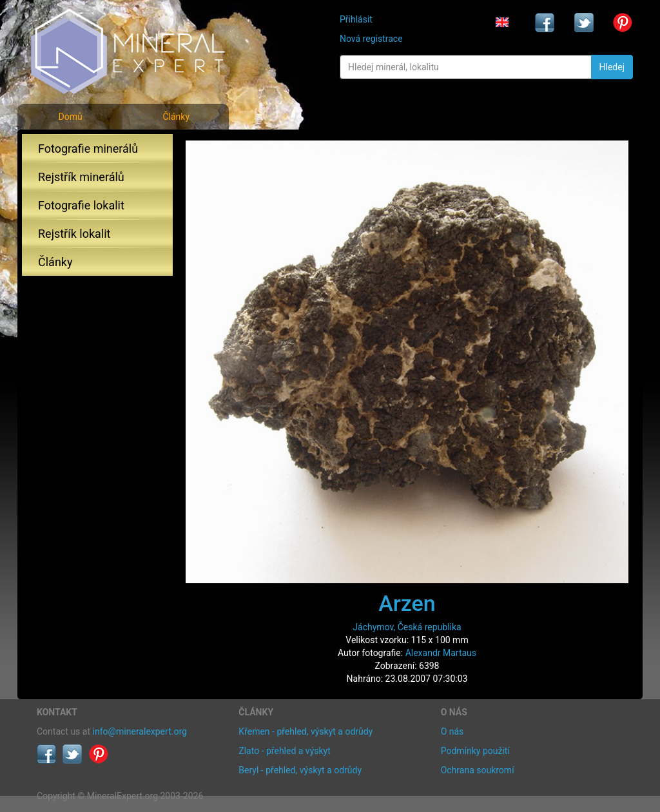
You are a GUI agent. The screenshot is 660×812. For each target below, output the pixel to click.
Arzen (407, 603)
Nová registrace (371, 39)
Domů (70, 117)
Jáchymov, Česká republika (407, 627)
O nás (452, 731)
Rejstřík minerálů (81, 177)
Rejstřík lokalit (74, 234)
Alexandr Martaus (441, 653)
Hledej (612, 67)
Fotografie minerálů (88, 149)
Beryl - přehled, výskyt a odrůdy (300, 770)
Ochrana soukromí (478, 770)
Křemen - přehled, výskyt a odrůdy (306, 731)
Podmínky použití (475, 751)
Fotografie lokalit (81, 205)
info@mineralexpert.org (140, 731)
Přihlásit (356, 19)
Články (176, 117)
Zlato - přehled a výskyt (284, 751)
